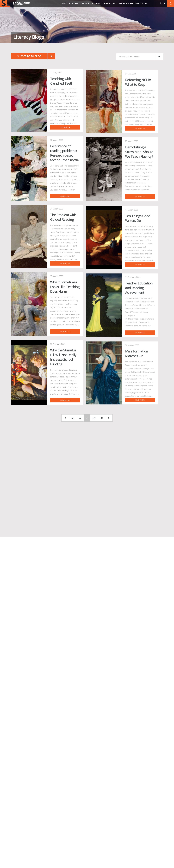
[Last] (109, 618)
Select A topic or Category (140, 57)
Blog (98, 3)
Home (64, 3)
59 (94, 618)
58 (87, 618)
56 (73, 618)
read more (91, 169)
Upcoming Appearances (131, 3)
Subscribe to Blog (29, 56)
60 (101, 618)
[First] (65, 618)
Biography (74, 3)
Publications (109, 3)
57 (80, 618)
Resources (87, 3)
